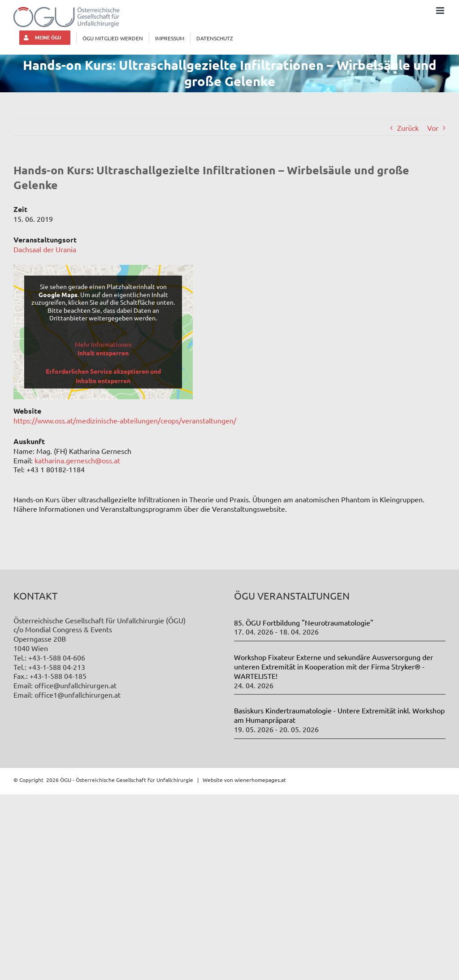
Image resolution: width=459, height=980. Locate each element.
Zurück (408, 128)
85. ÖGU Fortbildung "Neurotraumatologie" (304, 622)
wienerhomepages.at (260, 780)
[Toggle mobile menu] (441, 11)
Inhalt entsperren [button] (103, 353)
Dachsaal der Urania (45, 249)
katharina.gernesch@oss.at (77, 460)
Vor (433, 128)
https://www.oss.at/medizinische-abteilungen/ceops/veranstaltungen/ (125, 420)
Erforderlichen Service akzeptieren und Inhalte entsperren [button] (103, 376)
